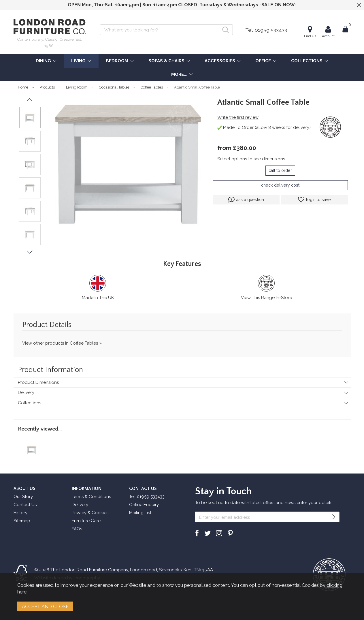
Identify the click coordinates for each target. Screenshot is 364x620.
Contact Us (25, 505)
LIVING (78, 61)
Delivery (26, 392)
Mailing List (140, 513)
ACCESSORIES (220, 61)
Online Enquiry (144, 505)
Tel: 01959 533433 (266, 30)
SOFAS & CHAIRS (166, 61)
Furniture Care (86, 521)
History (20, 513)
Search (100, 24)
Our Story (23, 497)
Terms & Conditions (91, 497)
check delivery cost (280, 185)
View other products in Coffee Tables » (62, 343)
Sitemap (22, 521)
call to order (280, 170)
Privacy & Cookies (90, 513)
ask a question (246, 200)
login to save (314, 200)
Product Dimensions (38, 382)
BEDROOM (117, 61)
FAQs (77, 529)
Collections (30, 403)
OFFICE (263, 61)
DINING (43, 61)
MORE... (179, 74)
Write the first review (238, 117)
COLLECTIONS (307, 61)
